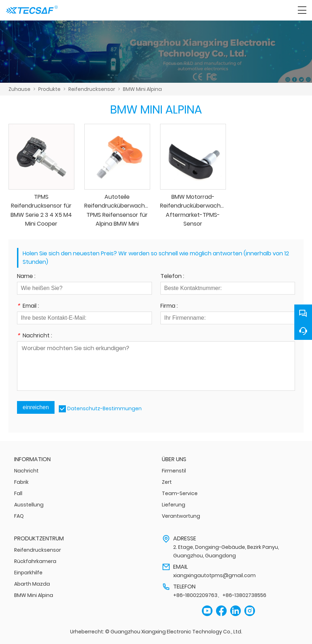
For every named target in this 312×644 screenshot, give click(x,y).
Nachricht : (35, 336)
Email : (28, 306)
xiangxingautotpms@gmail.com (214, 575)
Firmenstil (174, 471)
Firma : (169, 306)
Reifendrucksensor (92, 89)
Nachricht (26, 471)
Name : (26, 277)
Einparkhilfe (28, 573)
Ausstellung (29, 505)
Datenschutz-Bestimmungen (104, 408)
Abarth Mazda (32, 584)
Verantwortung (181, 516)
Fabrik (21, 482)
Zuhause (19, 89)
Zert (167, 482)
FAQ (19, 516)
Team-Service (180, 493)
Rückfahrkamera (35, 561)
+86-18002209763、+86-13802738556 (220, 595)
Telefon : (172, 277)
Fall (18, 493)
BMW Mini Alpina (142, 89)
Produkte (49, 89)
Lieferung (174, 505)
